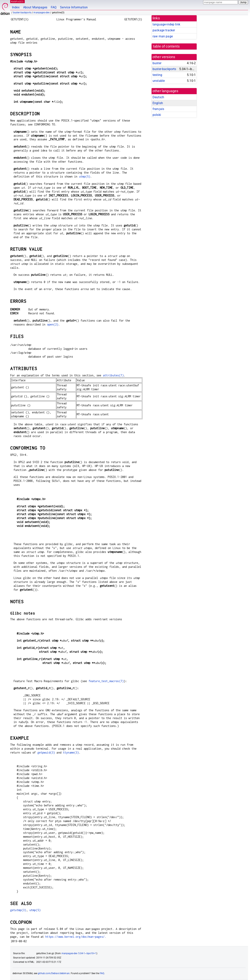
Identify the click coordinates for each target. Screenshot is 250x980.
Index (16, 7)
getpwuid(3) (46, 752)
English (158, 103)
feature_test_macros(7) (106, 681)
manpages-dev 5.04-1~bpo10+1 (79, 953)
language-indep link (166, 24)
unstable (159, 81)
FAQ (54, 7)
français (158, 109)
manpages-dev (42, 13)
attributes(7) (113, 375)
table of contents (166, 46)
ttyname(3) (71, 752)
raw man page (163, 36)
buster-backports (22, 13)
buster (157, 63)
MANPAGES (17, 1)
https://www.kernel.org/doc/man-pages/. (76, 937)
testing (157, 75)
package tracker (164, 30)
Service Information (74, 7)
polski (157, 115)
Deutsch (158, 97)
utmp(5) (85, 176)
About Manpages (35, 7)
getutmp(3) (18, 910)
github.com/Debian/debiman (54, 973)
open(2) (53, 324)
